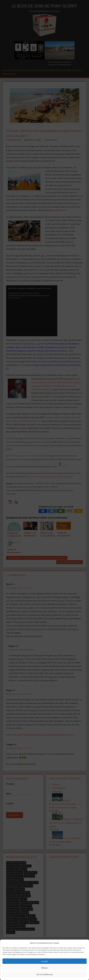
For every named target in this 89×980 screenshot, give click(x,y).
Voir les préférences (45, 974)
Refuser (45, 968)
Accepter (45, 961)
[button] (85, 943)
